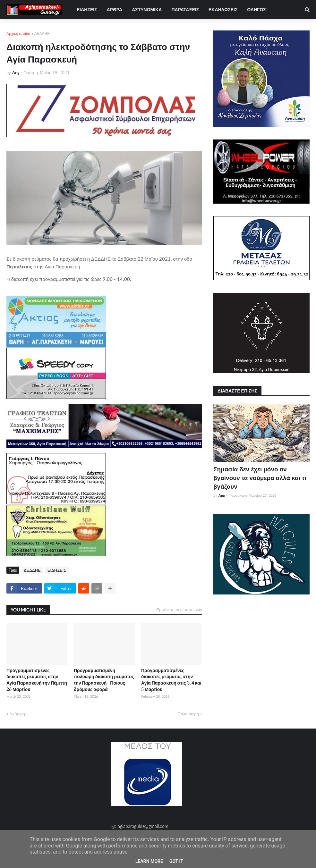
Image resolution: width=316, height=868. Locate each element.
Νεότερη (17, 714)
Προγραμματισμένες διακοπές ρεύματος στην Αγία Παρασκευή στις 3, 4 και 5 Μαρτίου (171, 680)
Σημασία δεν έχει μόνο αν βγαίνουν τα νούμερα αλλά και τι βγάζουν (260, 477)
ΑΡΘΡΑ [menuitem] (114, 9)
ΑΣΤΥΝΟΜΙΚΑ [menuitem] (147, 9)
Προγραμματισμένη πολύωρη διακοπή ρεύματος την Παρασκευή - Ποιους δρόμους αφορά (104, 680)
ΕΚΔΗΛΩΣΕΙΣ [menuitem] (223, 9)
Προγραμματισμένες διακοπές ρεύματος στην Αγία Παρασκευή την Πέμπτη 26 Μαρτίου (37, 680)
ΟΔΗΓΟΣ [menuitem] (256, 9)
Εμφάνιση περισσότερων (179, 610)
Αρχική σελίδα (18, 34)
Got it (176, 861)
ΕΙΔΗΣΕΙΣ (57, 570)
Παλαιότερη (188, 714)
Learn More (149, 861)
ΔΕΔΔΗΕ (42, 34)
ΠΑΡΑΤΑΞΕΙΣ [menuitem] (185, 9)
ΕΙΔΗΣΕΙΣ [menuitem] (87, 9)
